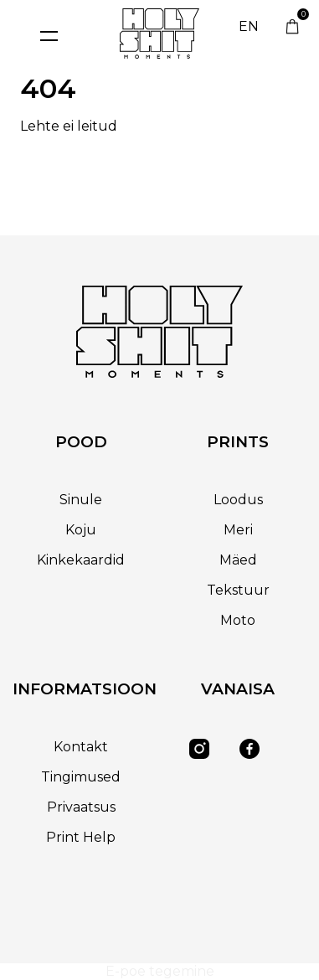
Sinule (81, 500)
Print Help (81, 837)
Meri (238, 530)
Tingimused (81, 777)
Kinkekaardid (81, 560)
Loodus (238, 500)
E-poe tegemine (160, 971)
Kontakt (81, 747)
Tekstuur (238, 590)
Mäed (238, 560)
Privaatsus (81, 807)
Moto (238, 620)
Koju (81, 530)
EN (249, 26)
